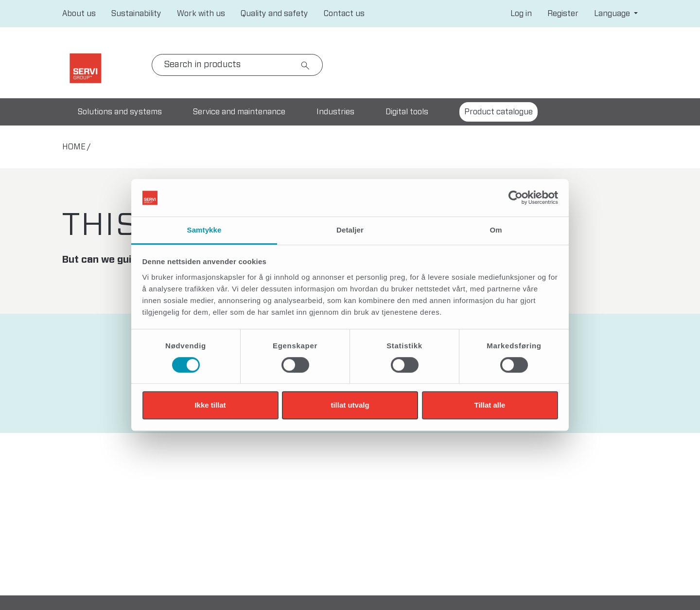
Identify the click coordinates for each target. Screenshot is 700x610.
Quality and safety (274, 14)
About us (79, 14)
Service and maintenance (239, 112)
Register (563, 14)
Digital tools (407, 112)
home (74, 147)
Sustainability (136, 14)
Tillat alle (490, 405)
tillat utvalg (350, 405)
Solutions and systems (120, 112)
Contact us (344, 14)
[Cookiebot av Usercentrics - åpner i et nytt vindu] (516, 198)
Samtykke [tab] (204, 230)
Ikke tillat (210, 405)
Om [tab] (496, 230)
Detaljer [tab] (350, 230)
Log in (521, 14)
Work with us (201, 14)
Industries (335, 112)
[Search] (237, 65)
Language (613, 14)
